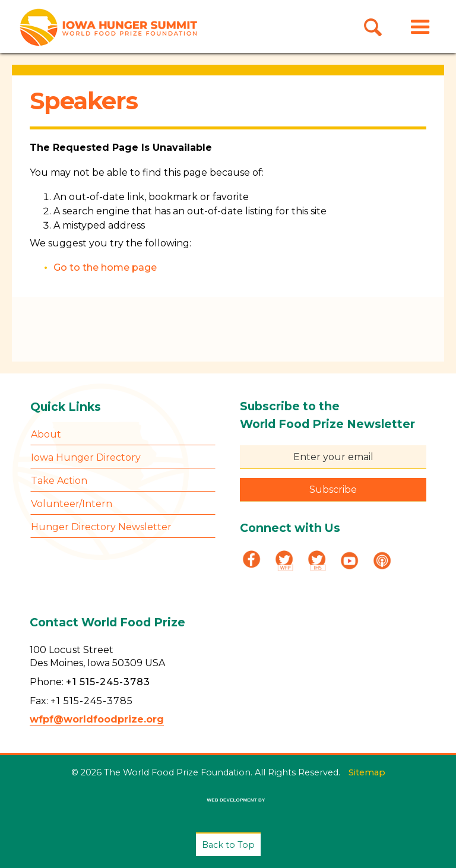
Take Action (59, 481)
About (46, 434)
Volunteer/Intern (72, 504)
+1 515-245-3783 (108, 682)
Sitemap (367, 772)
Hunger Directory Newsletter (101, 527)
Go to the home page (105, 267)
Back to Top (228, 845)
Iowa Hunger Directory (86, 457)
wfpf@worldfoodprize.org (97, 719)
